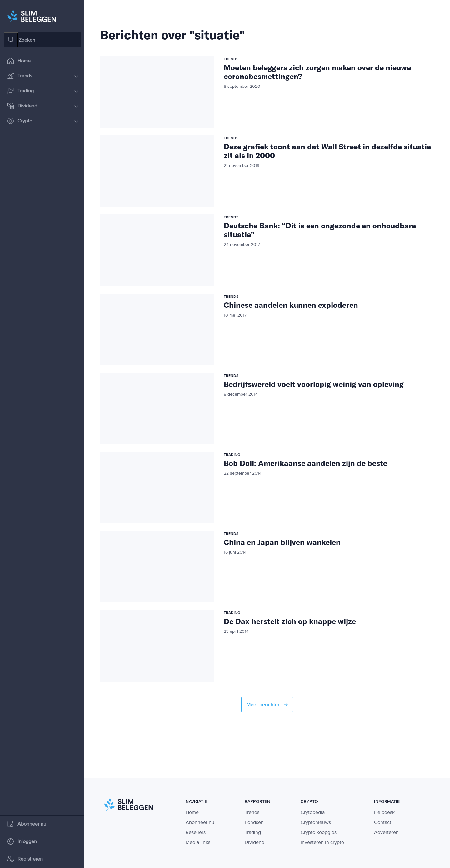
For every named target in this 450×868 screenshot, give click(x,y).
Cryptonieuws (316, 823)
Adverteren (386, 833)
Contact (383, 823)
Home (19, 61)
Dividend (43, 106)
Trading (43, 91)
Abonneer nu (27, 824)
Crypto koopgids (319, 833)
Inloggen (22, 842)
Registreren (25, 859)
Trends (43, 76)
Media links (198, 843)
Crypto (43, 121)
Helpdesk (384, 813)
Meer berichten (267, 705)
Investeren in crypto (322, 843)
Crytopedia (313, 813)
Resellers (196, 833)
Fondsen (254, 823)
